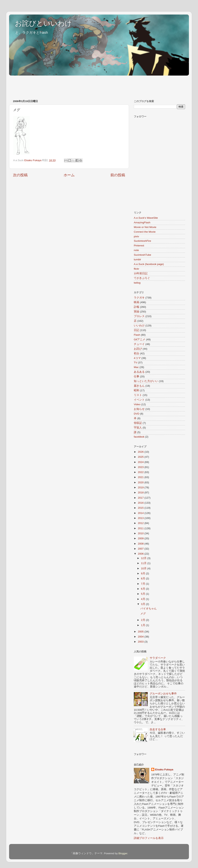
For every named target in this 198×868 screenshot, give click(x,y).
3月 (143, 604)
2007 (141, 549)
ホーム (69, 175)
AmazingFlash (142, 222)
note (136, 250)
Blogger (123, 853)
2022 (141, 472)
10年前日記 (141, 273)
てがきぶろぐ (142, 278)
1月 (143, 625)
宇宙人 (138, 428)
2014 (141, 513)
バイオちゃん (148, 609)
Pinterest (139, 246)
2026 (141, 452)
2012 (141, 523)
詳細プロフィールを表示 (149, 838)
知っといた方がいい (146, 381)
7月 (143, 584)
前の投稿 (118, 175)
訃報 (137, 307)
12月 (144, 558)
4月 (143, 599)
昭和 (137, 390)
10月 (144, 568)
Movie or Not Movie (145, 227)
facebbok (139, 437)
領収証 (138, 423)
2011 (141, 528)
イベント (139, 400)
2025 (141, 457)
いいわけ (139, 326)
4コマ (137, 358)
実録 (137, 312)
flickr (137, 269)
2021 (141, 477)
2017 (141, 498)
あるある (139, 372)
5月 (143, 594)
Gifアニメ (140, 339)
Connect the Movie (145, 232)
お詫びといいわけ (43, 23)
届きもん (139, 386)
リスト (138, 395)
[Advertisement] (79, 86)
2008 (141, 544)
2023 (141, 467)
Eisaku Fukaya (164, 770)
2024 (141, 462)
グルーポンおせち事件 (163, 694)
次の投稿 (20, 175)
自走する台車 (158, 729)
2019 (141, 487)
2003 (141, 642)
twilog (137, 283)
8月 (143, 579)
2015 (141, 508)
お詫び (138, 349)
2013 (141, 518)
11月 (144, 563)
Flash (137, 335)
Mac (136, 367)
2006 (141, 554)
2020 (141, 482)
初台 (137, 353)
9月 (143, 573)
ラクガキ (139, 298)
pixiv (136, 236)
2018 (141, 492)
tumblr (137, 259)
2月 (143, 620)
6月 (143, 589)
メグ (143, 614)
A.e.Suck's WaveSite (146, 218)
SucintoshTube (143, 255)
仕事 (137, 376)
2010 (141, 533)
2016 (141, 503)
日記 (137, 330)
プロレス (139, 316)
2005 (141, 632)
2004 (141, 637)
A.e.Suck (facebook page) (149, 264)
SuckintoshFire (142, 241)
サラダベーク (158, 658)
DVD (137, 414)
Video (137, 404)
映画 (137, 302)
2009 (141, 538)
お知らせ (139, 409)
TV (135, 363)
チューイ (139, 344)
